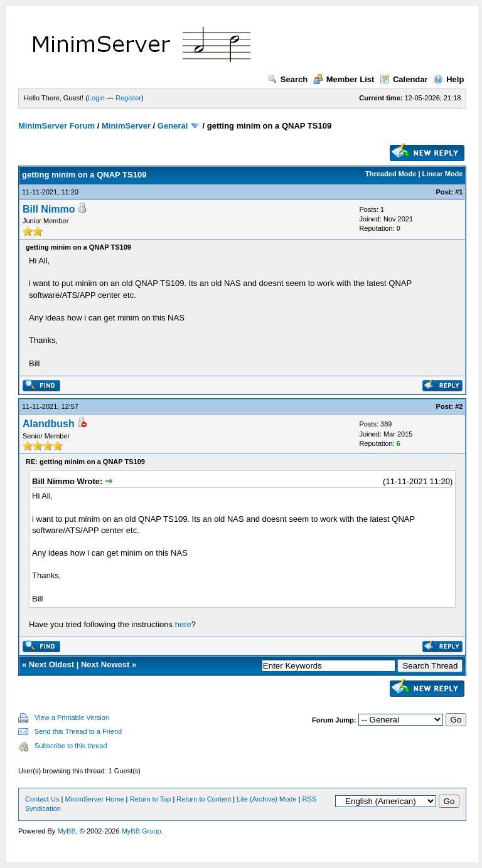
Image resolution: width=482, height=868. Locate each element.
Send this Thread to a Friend (78, 731)
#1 (459, 192)
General (173, 126)
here (183, 624)
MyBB (66, 831)
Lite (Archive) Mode (266, 799)
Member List (344, 79)
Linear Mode (443, 174)
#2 (459, 406)
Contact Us (42, 799)
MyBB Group (142, 831)
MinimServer (126, 126)
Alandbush (49, 424)
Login (96, 98)
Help (448, 79)
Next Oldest (51, 664)
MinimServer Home (94, 799)
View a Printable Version (72, 717)
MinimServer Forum (56, 126)
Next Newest (105, 664)
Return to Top (151, 799)
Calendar (404, 79)
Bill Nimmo (49, 209)
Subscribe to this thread (71, 746)
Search (287, 79)
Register (128, 98)
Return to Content (204, 799)
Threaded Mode (391, 174)
